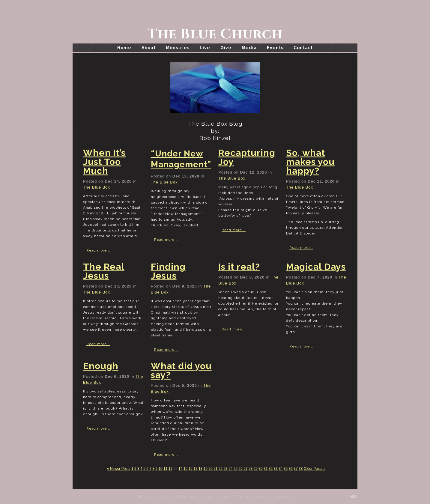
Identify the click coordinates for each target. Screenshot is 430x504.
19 (206, 469)
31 (266, 469)
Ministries (178, 48)
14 (180, 469)
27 (245, 469)
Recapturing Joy (247, 157)
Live (205, 48)
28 (251, 469)
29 (256, 469)
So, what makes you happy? (310, 162)
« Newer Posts (119, 469)
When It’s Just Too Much (104, 162)
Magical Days (316, 267)
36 (291, 469)
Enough (101, 366)
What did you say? (181, 370)
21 (215, 469)
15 (185, 469)
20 (210, 469)
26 (241, 469)
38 (301, 469)
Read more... (98, 250)
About (149, 48)
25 (236, 469)
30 (260, 469)
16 (191, 469)
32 (271, 469)
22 (221, 469)
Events (275, 48)
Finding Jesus (168, 271)
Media (249, 48)
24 (230, 469)
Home (124, 48)
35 (286, 469)
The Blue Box (97, 187)
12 (170, 469)
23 (225, 469)
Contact (303, 48)
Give (226, 48)
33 (275, 469)
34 (281, 469)
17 (195, 469)
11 (165, 469)
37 (296, 469)
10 (160, 469)
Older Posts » (315, 469)
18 (200, 469)
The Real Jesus (104, 271)
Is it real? (239, 267)
